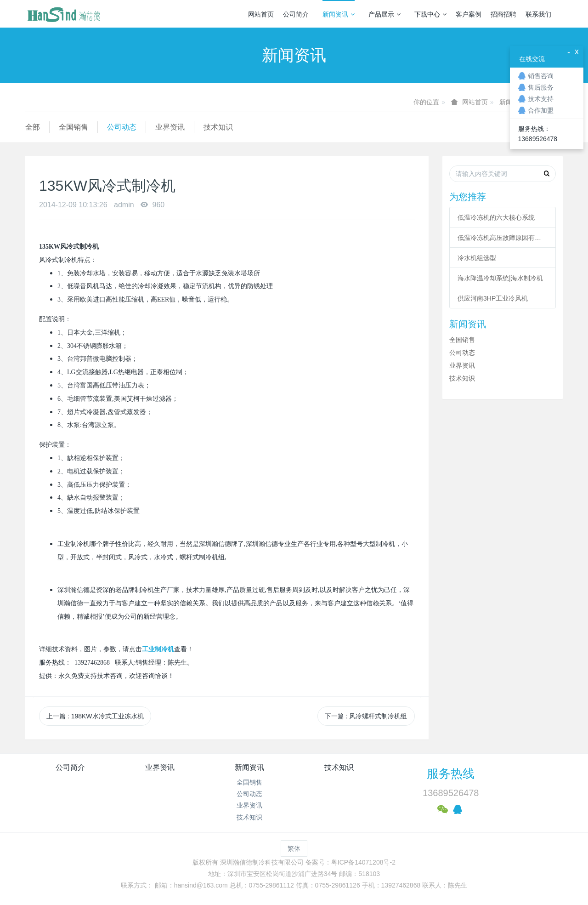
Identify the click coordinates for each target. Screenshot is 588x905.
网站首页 (261, 14)
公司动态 (122, 127)
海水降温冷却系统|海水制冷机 (500, 278)
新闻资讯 (339, 14)
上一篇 (95, 716)
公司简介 (296, 14)
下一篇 (366, 716)
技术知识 (218, 127)
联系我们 (538, 14)
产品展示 (384, 14)
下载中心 (430, 14)
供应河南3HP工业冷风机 (493, 298)
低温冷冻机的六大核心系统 (496, 217)
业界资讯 (170, 127)
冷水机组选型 (477, 258)
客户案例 (469, 14)
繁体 (294, 848)
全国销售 (73, 127)
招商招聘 (503, 14)
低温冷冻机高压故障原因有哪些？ (503, 238)
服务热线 (451, 774)
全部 (33, 127)
